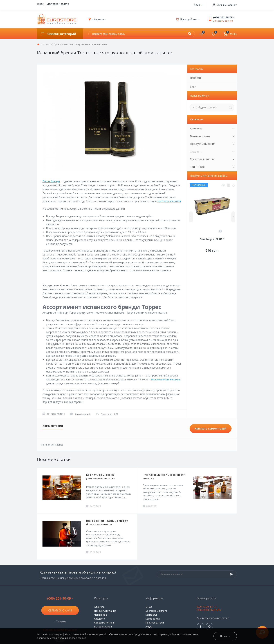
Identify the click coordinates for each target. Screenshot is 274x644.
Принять (225, 636)
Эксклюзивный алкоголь (166, 379)
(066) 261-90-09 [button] (60, 598)
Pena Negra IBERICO (212, 239)
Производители (155, 623)
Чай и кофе (197, 167)
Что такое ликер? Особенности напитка (164, 476)
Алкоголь (196, 128)
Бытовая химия (200, 136)
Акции (149, 627)
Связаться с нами (60, 610)
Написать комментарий (211, 429)
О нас (40, 4)
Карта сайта (153, 619)
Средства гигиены (202, 159)
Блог (193, 87)
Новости (195, 78)
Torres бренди (51, 181)
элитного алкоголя (169, 201)
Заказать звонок (223, 21)
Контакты (151, 615)
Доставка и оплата (58, 4)
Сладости (196, 151)
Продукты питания (203, 144)
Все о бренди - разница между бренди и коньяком (107, 522)
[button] (223, 5)
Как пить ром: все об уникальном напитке (101, 476)
